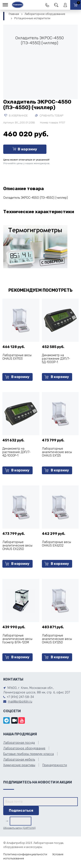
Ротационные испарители (32, 18)
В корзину (25, 149)
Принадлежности (55, 765)
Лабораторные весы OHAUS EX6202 (56, 544)
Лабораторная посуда (19, 743)
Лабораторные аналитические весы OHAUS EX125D (57, 639)
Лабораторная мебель (19, 760)
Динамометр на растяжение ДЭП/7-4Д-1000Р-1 (17, 452)
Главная (14, 14)
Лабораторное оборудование (45, 14)
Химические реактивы (19, 765)
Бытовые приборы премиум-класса (29, 754)
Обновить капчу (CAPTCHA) (19, 828)
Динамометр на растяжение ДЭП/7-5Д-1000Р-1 (56, 359)
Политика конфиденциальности (25, 854)
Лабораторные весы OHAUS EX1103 (17, 357)
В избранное (16, 116)
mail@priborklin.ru (20, 702)
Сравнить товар (49, 116)
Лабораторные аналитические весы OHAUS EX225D (17, 546)
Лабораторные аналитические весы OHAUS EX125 (57, 452)
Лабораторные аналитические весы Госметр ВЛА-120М (17, 639)
